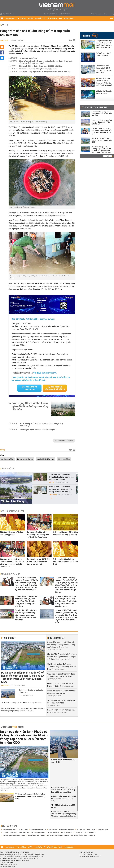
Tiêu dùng (53, 495)
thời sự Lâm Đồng (64, 459)
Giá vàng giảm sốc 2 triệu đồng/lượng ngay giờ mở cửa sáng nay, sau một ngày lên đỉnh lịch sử (12, 563)
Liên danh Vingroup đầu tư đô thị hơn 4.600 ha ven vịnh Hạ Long (102, 114)
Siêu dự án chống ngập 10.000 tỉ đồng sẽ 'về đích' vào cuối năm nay (45, 72)
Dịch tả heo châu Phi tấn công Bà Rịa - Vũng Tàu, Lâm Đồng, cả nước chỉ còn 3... (61, 489)
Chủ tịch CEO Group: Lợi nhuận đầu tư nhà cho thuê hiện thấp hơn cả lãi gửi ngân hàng (62, 657)
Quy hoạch (10, 18)
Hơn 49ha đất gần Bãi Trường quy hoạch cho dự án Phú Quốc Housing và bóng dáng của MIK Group (101, 150)
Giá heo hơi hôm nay (67, 830)
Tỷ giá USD (91, 830)
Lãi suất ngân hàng (38, 832)
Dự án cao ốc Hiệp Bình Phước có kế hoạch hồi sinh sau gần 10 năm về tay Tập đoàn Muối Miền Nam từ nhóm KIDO (23, 677)
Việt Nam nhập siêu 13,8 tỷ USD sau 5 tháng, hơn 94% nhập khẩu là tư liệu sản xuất (104, 82)
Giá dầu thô (53, 830)
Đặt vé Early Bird (29, 388)
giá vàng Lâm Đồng (7, 459)
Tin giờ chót (9, 638)
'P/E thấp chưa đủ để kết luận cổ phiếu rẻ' (103, 54)
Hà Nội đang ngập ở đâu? (29, 58)
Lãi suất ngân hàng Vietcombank (83, 835)
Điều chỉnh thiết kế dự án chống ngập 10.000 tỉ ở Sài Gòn (41, 66)
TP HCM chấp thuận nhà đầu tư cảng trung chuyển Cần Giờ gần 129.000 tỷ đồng (30, 796)
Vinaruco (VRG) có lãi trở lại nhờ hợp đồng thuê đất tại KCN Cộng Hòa (102, 122)
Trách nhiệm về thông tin (8, 866)
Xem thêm (108, 156)
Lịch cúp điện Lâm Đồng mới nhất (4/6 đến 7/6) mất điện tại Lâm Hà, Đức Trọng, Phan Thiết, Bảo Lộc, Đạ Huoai (66, 601)
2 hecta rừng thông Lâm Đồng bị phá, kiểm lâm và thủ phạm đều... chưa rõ (61, 477)
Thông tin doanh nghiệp (95, 107)
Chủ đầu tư (40, 18)
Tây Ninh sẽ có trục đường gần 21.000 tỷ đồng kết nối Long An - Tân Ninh (62, 667)
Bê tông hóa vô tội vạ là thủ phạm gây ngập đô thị (38, 69)
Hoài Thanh (4, 40)
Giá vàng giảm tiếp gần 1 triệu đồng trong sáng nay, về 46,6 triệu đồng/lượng (38, 535)
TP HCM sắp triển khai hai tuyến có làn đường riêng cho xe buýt (41, 425)
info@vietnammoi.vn (11, 864)
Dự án (31, 18)
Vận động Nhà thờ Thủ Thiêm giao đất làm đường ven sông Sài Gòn (30, 406)
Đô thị (4, 25)
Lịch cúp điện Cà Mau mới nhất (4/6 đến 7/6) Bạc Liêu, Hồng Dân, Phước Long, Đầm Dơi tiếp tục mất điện (26, 601)
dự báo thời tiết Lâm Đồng (45, 459)
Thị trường (21, 18)
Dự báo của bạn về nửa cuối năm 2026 (55, 388)
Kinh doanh (69, 18)
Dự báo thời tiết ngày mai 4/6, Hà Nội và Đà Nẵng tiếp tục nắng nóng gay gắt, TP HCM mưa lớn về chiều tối (26, 615)
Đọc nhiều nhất (56, 638)
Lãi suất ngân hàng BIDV (36, 835)
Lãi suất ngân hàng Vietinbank (58, 835)
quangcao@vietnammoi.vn (92, 856)
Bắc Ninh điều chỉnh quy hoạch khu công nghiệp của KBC (102, 140)
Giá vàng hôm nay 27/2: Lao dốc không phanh (12, 533)
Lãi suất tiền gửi (67, 832)
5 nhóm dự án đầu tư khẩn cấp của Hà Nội (31, 691)
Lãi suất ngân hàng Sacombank (14, 835)
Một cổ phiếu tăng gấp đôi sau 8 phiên (104, 92)
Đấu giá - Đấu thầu (54, 18)
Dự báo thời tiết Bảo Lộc (25, 459)
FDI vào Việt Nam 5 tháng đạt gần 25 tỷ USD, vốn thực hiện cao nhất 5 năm (104, 69)
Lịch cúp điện (24, 832)
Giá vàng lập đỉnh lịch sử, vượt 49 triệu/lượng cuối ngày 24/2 (66, 561)
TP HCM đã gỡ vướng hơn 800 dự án (14, 703)
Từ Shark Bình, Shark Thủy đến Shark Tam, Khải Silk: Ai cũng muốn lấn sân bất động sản (102, 132)
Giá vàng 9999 (23, 830)
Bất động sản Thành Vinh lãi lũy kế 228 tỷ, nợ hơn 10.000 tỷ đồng (64, 799)
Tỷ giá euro (81, 830)
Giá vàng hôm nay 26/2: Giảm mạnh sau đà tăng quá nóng (65, 533)
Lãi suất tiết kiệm (53, 832)
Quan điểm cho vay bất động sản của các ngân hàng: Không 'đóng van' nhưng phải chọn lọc (61, 645)
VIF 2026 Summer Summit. (45, 373)
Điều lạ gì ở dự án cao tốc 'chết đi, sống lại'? (38, 430)
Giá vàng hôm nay (9, 830)
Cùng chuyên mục (11, 574)
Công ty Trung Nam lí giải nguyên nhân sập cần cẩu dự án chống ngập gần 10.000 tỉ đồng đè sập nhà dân (46, 62)
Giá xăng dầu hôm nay (38, 830)
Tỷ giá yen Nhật (103, 830)
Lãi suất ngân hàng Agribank (85, 832)
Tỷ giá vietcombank (10, 832)
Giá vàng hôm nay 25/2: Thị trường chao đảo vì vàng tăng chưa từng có (38, 561)
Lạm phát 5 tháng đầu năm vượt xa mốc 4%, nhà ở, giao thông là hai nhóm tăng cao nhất (104, 44)
